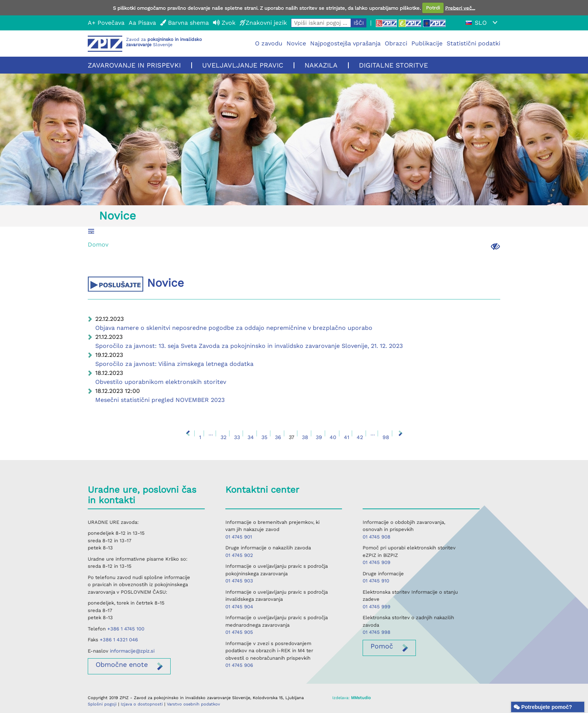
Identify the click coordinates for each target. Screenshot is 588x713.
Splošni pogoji (102, 704)
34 (251, 437)
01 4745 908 (376, 537)
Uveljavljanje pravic (243, 65)
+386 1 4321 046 (119, 640)
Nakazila (321, 65)
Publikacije (427, 43)
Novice (296, 43)
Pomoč (382, 646)
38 (305, 437)
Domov (98, 244)
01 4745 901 (239, 537)
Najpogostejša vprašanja (345, 43)
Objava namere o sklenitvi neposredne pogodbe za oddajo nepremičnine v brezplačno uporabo (234, 328)
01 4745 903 (239, 581)
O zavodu (269, 43)
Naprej (400, 433)
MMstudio (361, 698)
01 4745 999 (376, 607)
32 (223, 437)
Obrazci (396, 43)
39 (319, 437)
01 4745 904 (239, 607)
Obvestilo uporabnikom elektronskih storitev (161, 382)
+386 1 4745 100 (126, 629)
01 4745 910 (376, 581)
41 (346, 437)
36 (278, 437)
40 (333, 437)
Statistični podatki (473, 43)
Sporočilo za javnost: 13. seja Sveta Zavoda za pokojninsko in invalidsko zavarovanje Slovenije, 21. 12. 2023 (249, 346)
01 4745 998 (376, 632)
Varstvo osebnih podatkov (193, 704)
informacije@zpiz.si (132, 651)
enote (122, 664)
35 (264, 437)
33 (237, 437)
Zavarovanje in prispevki (134, 65)
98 (386, 437)
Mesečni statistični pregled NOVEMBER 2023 (160, 400)
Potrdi (433, 8)
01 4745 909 (376, 562)
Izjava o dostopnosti (142, 704)
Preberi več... (460, 8)
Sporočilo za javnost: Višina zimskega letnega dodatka (174, 364)
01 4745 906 (239, 665)
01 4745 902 (239, 555)
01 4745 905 (239, 632)
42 (360, 437)
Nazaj (188, 433)
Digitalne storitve (393, 65)
